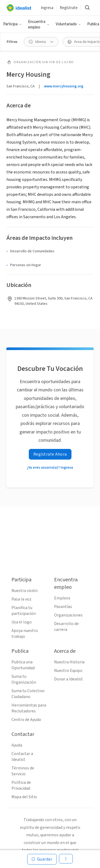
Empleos (62, 598)
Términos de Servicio (23, 771)
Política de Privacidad (21, 785)
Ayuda (17, 745)
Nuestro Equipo (68, 671)
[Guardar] (42, 859)
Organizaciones (68, 615)
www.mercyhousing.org (64, 86)
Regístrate (69, 8)
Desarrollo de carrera (66, 627)
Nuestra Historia (69, 662)
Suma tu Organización (24, 679)
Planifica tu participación (24, 611)
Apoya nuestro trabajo (25, 634)
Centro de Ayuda (26, 720)
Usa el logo (22, 622)
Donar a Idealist (69, 679)
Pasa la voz (21, 599)
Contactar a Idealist (22, 757)
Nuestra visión (25, 591)
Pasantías (63, 607)
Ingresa (47, 8)
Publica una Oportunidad (23, 665)
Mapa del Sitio (24, 797)
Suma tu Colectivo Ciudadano (28, 694)
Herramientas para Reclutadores (29, 708)
